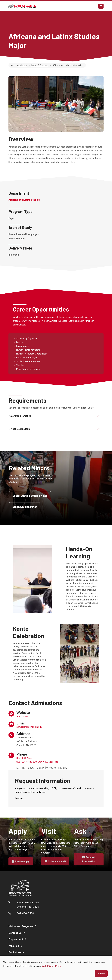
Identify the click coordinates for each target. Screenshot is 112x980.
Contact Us (17, 933)
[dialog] (56, 968)
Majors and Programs (23, 926)
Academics (22, 65)
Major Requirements (54, 416)
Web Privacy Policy (52, 966)
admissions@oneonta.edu (29, 727)
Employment (18, 939)
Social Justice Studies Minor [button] (30, 496)
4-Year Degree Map (54, 429)
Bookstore (17, 952)
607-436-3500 (25, 913)
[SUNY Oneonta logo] (22, 6)
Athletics (16, 946)
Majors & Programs (40, 65)
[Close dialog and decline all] (110, 958)
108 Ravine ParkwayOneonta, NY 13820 (28, 905)
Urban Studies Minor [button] (25, 507)
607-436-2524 (24, 758)
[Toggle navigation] (101, 6)
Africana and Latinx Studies (24, 200)
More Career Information (28, 369)
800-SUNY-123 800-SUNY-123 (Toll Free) (38, 762)
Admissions (22, 716)
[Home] (12, 65)
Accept (101, 973)
